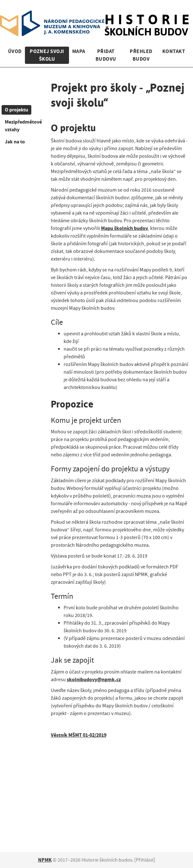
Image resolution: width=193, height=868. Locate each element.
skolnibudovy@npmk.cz (94, 679)
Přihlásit (145, 860)
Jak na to (15, 142)
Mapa (79, 51)
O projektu (16, 110)
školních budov (149, 19)
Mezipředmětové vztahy (23, 126)
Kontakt (174, 51)
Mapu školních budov (124, 228)
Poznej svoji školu (47, 55)
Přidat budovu (106, 55)
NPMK (45, 860)
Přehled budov (141, 55)
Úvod (15, 51)
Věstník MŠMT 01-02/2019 (79, 735)
